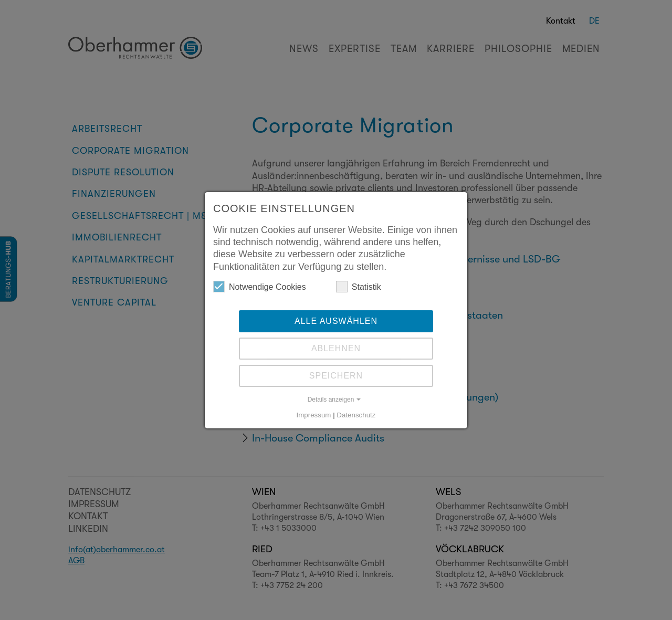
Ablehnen (336, 348)
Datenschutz (356, 415)
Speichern (336, 376)
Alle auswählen (336, 321)
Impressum (314, 415)
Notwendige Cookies (260, 287)
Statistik (359, 287)
